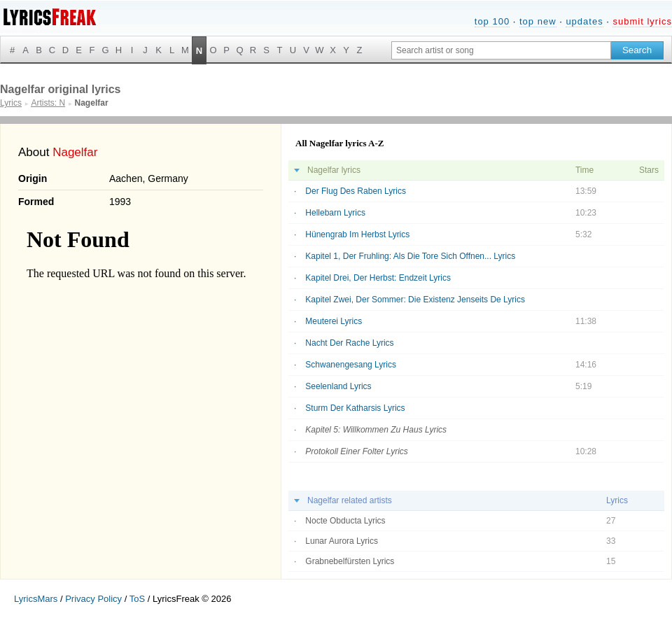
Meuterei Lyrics (334, 321)
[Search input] (501, 50)
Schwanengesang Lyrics (351, 365)
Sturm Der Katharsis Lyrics (355, 408)
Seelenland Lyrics (338, 386)
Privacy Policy (93, 599)
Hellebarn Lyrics (335, 213)
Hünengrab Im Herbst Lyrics (357, 234)
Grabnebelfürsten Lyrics (350, 561)
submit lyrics (642, 21)
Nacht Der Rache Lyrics (349, 343)
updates (584, 21)
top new (538, 21)
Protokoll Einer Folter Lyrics (357, 451)
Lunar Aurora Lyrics (342, 541)
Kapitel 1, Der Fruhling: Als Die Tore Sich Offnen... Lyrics (410, 256)
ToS (137, 599)
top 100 (492, 21)
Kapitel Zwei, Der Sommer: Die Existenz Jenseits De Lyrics (415, 300)
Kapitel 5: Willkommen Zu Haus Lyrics (376, 430)
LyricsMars (36, 599)
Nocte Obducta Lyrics (345, 521)
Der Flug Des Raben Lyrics (356, 191)
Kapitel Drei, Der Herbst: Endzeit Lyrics (378, 278)
